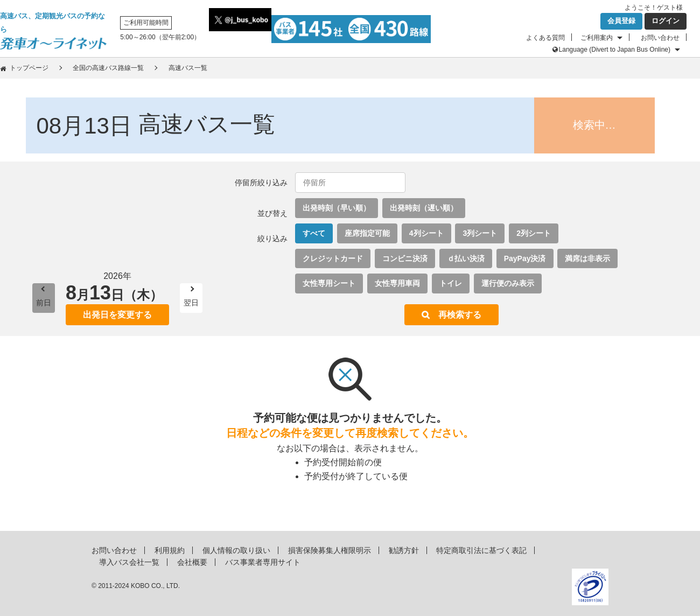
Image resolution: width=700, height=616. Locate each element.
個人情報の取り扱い (236, 550)
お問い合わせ (660, 38)
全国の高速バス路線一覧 (108, 68)
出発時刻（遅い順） (424, 208)
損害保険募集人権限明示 (330, 550)
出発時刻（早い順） (337, 208)
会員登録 (621, 21)
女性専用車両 (397, 283)
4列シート (426, 233)
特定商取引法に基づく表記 (481, 550)
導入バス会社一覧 (129, 562)
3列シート (480, 233)
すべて (314, 233)
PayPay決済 (525, 258)
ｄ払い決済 (466, 258)
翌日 (191, 303)
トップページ (29, 68)
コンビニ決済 (405, 258)
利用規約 (170, 550)
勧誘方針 (404, 550)
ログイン (666, 21)
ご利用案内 (597, 38)
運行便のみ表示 (508, 283)
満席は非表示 (587, 258)
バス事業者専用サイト (263, 562)
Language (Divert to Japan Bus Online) (615, 50)
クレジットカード (333, 258)
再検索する (460, 315)
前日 (44, 303)
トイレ (451, 283)
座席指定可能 (367, 233)
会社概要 (192, 562)
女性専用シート (329, 283)
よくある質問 (545, 38)
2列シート (534, 233)
